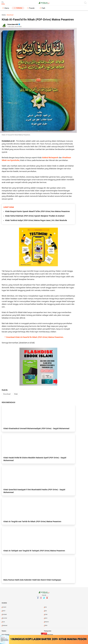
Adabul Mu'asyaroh (50, 158)
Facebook (38, 599)
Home (4, 15)
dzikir (4, 611)
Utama (7, 8)
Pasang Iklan (48, 631)
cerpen (4, 607)
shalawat (5, 626)
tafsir (46, 626)
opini (46, 618)
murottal (5, 618)
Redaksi (4, 631)
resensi (47, 622)
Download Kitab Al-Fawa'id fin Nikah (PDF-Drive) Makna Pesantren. (35, 337)
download (7, 394)
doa (45, 607)
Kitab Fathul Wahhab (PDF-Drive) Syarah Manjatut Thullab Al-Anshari (35, 216)
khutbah (4, 614)
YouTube (47, 599)
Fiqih (43, 8)
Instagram (41, 599)
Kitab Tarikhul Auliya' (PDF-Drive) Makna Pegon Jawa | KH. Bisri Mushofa (36, 221)
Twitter (44, 599)
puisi (3, 622)
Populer (32, 8)
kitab (16, 394)
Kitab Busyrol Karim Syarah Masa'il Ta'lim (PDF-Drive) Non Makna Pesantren (37, 212)
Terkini (19, 8)
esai (46, 611)
